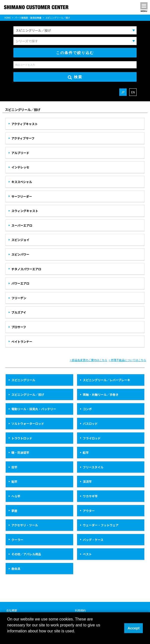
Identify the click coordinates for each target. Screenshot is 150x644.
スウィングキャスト (25, 211)
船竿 (86, 452)
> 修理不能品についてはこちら (127, 360)
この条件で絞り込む (75, 53)
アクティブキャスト (25, 124)
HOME (7, 18)
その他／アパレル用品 (26, 554)
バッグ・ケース (93, 540)
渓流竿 (87, 481)
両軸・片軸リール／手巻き (101, 394)
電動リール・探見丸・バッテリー (34, 409)
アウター (89, 511)
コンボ (87, 409)
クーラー (17, 540)
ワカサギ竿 (90, 496)
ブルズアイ (19, 312)
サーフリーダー (22, 196)
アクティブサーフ (23, 138)
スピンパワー (20, 254)
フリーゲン (19, 298)
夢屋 (14, 511)
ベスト (87, 554)
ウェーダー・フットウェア (101, 525)
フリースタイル (93, 467)
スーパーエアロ (22, 225)
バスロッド (90, 423)
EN (133, 92)
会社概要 (12, 610)
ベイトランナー (22, 341)
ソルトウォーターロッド (28, 423)
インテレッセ (20, 167)
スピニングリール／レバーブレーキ (106, 380)
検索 (75, 77)
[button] (8, 638)
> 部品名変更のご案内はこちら (89, 360)
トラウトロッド (22, 438)
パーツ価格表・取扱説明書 (28, 18)
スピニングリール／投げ (28, 394)
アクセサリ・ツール (25, 525)
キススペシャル (22, 182)
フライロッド (92, 438)
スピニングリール (23, 380)
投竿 (14, 467)
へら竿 (16, 496)
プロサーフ (19, 327)
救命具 (16, 569)
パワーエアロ (20, 283)
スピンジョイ (20, 240)
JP (123, 92)
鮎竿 (14, 481)
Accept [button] (134, 628)
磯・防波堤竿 (20, 452)
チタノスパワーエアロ (26, 269)
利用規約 (80, 610)
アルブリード (20, 153)
